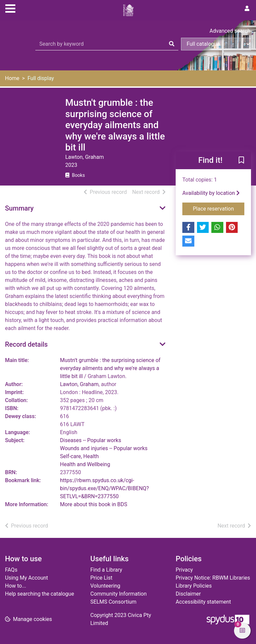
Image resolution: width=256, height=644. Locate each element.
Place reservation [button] (219, 208)
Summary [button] (19, 208)
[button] (241, 161)
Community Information (118, 594)
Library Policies (194, 586)
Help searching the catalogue (39, 594)
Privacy (184, 570)
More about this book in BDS (94, 504)
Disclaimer (188, 594)
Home (12, 78)
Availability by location (211, 193)
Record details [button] (26, 344)
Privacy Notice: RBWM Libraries (213, 578)
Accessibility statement (203, 602)
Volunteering (105, 586)
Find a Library (106, 570)
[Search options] (216, 44)
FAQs (11, 570)
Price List (101, 578)
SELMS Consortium (113, 602)
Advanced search (230, 31)
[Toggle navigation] (10, 8)
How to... (15, 586)
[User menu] (247, 9)
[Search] (172, 44)
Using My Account (26, 578)
